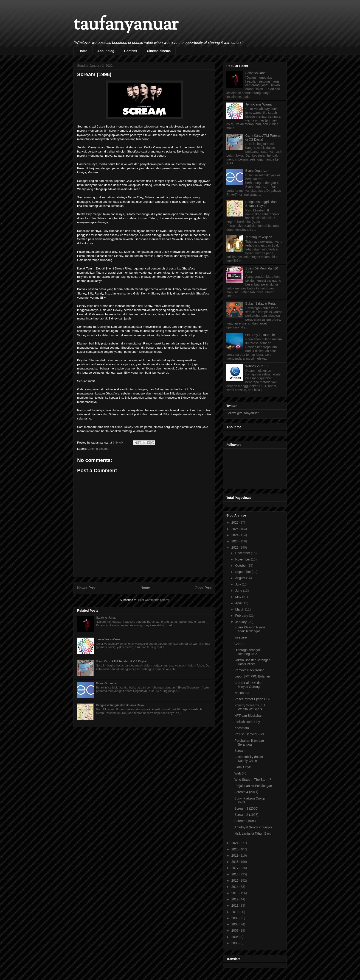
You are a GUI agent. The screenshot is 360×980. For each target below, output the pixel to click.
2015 (235, 880)
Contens (131, 51)
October (241, 566)
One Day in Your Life (260, 335)
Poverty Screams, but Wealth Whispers (250, 707)
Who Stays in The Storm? (253, 780)
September (243, 572)
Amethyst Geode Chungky (253, 827)
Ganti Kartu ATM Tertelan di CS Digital (121, 661)
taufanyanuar (126, 25)
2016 (235, 874)
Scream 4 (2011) (246, 792)
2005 (235, 943)
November (243, 559)
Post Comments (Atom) (153, 600)
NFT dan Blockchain (249, 716)
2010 (235, 912)
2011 (235, 905)
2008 (235, 924)
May (239, 597)
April (239, 603)
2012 (235, 899)
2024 (235, 535)
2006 (235, 937)
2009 (235, 918)
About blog (106, 51)
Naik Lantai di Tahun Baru (253, 833)
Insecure (241, 637)
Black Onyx (243, 767)
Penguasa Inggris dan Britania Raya (120, 705)
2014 (235, 887)
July (238, 584)
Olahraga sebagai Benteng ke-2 (247, 652)
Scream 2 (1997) (246, 815)
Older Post (203, 588)
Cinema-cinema (159, 51)
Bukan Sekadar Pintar (261, 303)
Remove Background (249, 670)
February (242, 616)
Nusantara (242, 693)
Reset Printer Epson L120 (253, 699)
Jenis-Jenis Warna (108, 639)
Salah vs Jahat (106, 618)
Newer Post (86, 588)
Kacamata (242, 728)
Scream (240, 751)
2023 (235, 541)
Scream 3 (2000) (246, 808)
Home (83, 51)
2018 (235, 862)
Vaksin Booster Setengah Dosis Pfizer (252, 662)
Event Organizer (107, 683)
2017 (235, 868)
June (239, 591)
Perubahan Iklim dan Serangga (249, 743)
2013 (235, 893)
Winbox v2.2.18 (257, 366)
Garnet (239, 644)
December (243, 553)
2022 (235, 547)
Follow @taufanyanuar (242, 413)
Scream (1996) (245, 821)
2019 (235, 855)
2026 (235, 522)
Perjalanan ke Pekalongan (253, 786)
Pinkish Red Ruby (247, 722)
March (240, 609)
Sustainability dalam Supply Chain (249, 759)
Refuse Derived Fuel (249, 734)
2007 (235, 930)
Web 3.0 (240, 773)
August (240, 578)
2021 (235, 843)
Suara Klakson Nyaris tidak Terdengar (250, 629)
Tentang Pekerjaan (259, 237)
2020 (235, 849)
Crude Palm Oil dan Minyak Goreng (248, 685)
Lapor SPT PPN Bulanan (252, 676)
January (241, 622)
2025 (235, 529)
